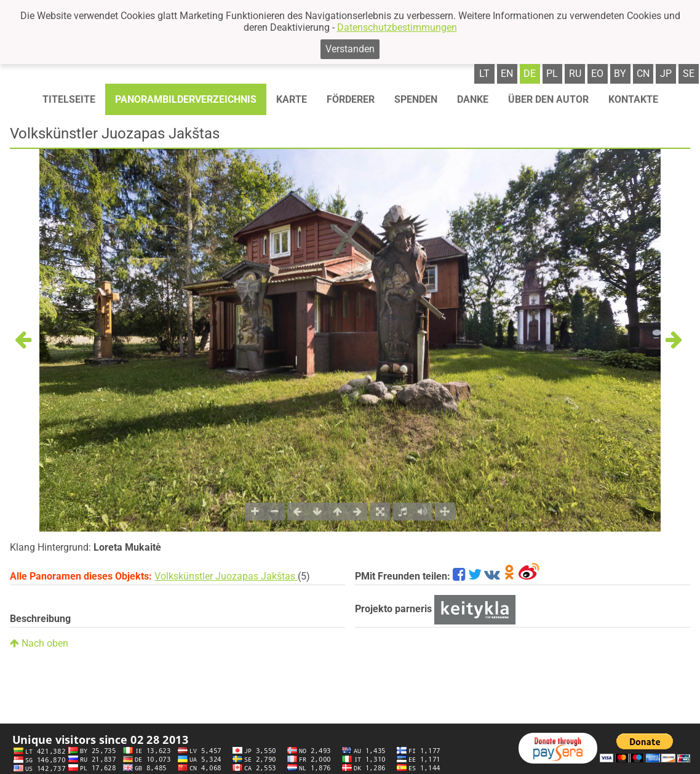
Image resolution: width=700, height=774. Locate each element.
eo (597, 74)
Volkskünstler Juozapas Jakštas (226, 576)
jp (666, 74)
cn (643, 74)
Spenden (416, 99)
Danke (473, 99)
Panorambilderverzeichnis (186, 99)
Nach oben (39, 643)
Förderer (351, 99)
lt (484, 74)
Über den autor (548, 99)
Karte (292, 99)
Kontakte (633, 99)
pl (552, 74)
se (689, 74)
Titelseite (69, 99)
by (620, 74)
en (507, 74)
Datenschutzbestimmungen (397, 27)
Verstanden (350, 49)
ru (575, 74)
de (530, 74)
